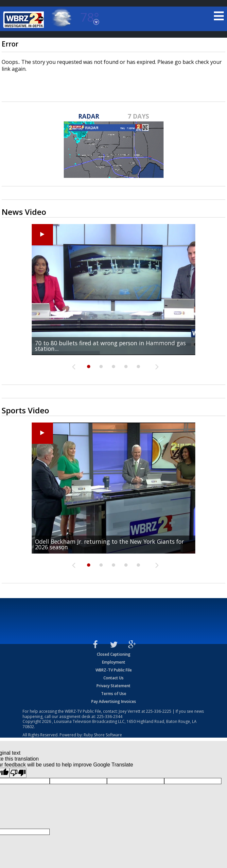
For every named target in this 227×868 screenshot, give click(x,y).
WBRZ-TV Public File (114, 670)
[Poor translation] (18, 773)
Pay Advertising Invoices (114, 701)
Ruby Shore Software (103, 735)
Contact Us (113, 678)
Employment (114, 662)
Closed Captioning (114, 654)
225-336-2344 (110, 717)
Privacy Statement (113, 686)
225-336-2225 (159, 711)
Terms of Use (114, 694)
